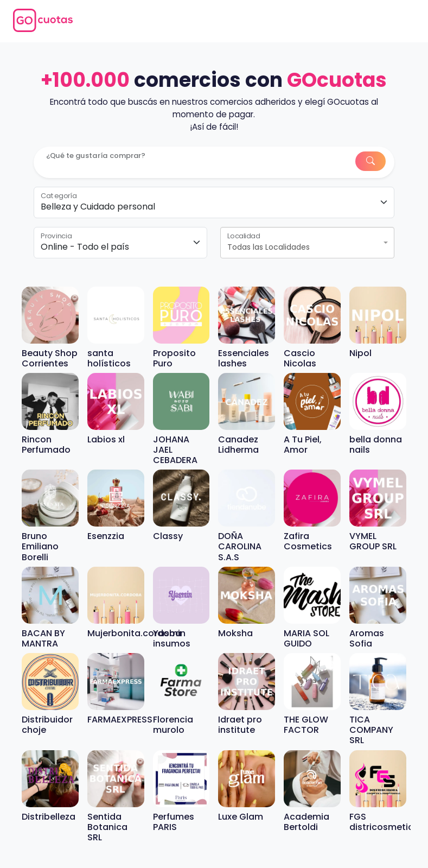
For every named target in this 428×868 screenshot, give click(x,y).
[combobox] (307, 243)
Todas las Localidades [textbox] (269, 247)
